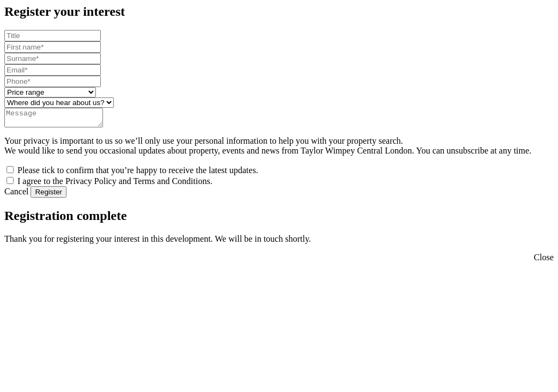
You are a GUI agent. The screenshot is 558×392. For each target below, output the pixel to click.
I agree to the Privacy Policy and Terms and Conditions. (115, 184)
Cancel (16, 195)
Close (544, 261)
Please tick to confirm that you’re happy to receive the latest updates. (138, 173)
